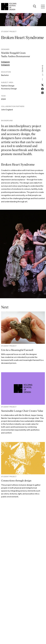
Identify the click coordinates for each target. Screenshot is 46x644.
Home (3, 16)
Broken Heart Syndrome (30, 16)
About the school (14, 16)
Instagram (5, 62)
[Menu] (43, 7)
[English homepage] (9, 7)
